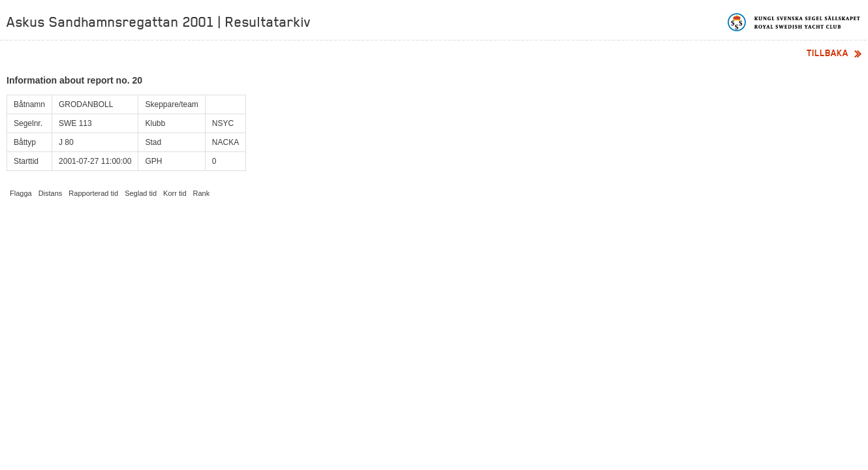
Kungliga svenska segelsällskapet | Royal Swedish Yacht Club (795, 22)
